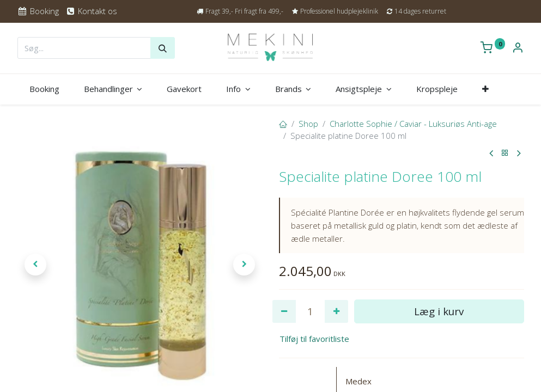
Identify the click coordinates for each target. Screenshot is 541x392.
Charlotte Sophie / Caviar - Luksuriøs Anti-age (413, 124)
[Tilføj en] (336, 312)
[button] (485, 89)
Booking (38, 11)
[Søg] (163, 48)
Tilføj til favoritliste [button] (314, 339)
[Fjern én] (284, 312)
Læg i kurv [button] (439, 311)
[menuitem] (45, 89)
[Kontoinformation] (518, 48)
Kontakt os (91, 11)
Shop (308, 124)
